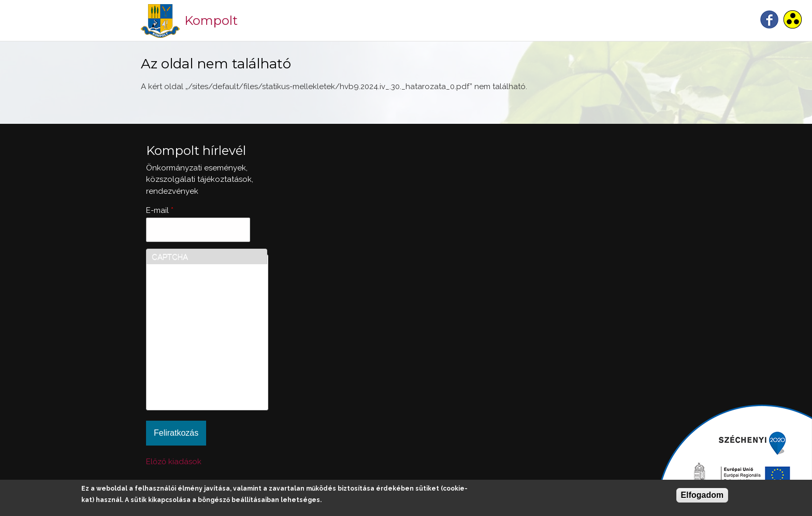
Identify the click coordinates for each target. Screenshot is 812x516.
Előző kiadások (174, 462)
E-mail (160, 210)
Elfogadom (702, 495)
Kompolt (211, 20)
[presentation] (194, 367)
